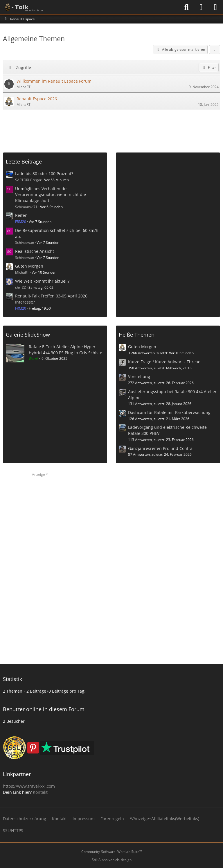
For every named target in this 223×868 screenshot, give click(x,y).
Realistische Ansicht (35, 251)
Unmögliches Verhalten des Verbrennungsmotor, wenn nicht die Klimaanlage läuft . (51, 195)
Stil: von (112, 860)
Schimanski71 (26, 207)
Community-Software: (112, 852)
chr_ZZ (20, 287)
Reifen (21, 215)
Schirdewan (25, 243)
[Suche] (186, 7)
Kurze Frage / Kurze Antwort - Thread (164, 362)
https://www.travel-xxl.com (29, 786)
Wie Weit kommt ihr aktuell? (42, 281)
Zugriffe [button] (24, 67)
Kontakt (40, 792)
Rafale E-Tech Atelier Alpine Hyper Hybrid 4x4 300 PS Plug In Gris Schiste (65, 350)
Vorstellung (139, 376)
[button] (215, 50)
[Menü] (215, 7)
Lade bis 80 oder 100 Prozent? (44, 174)
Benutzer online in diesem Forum (44, 709)
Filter (209, 67)
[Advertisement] (111, 129)
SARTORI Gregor (28, 180)
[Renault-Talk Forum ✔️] (23, 7)
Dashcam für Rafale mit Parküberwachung (169, 412)
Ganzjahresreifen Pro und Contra (160, 448)
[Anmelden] (201, 7)
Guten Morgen (29, 266)
